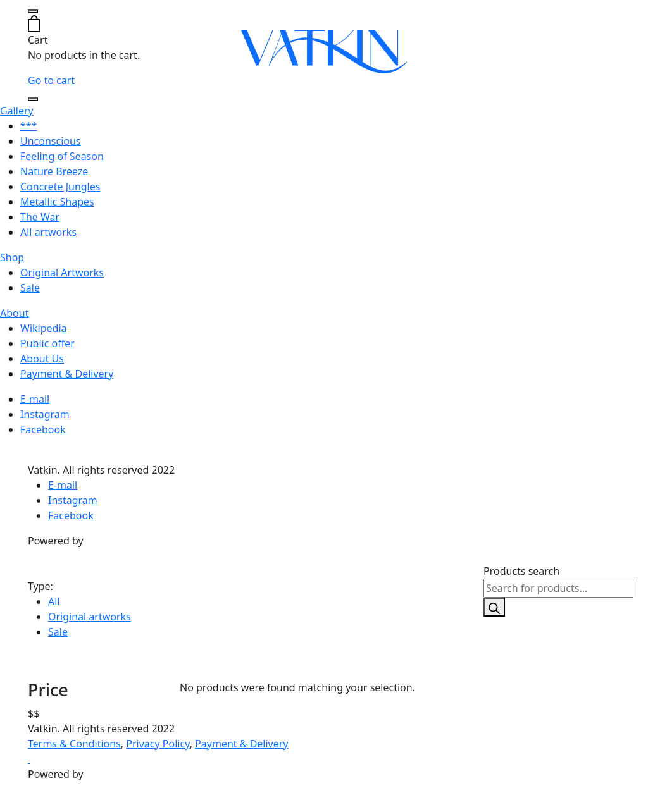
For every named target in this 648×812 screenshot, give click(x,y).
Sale (30, 288)
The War (40, 217)
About (14, 313)
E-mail (35, 399)
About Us (42, 359)
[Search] (494, 607)
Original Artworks (62, 273)
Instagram (45, 414)
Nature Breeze (54, 171)
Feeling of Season (62, 156)
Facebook (43, 429)
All (54, 601)
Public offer (47, 343)
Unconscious (51, 141)
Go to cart (51, 80)
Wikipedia (44, 328)
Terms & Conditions (74, 744)
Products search (521, 571)
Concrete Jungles (60, 187)
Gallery (17, 111)
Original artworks (90, 617)
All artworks (48, 232)
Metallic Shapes (57, 202)
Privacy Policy (158, 744)
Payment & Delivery (67, 374)
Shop (12, 257)
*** (28, 126)
